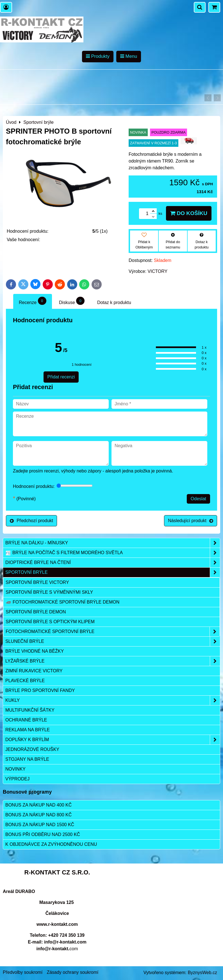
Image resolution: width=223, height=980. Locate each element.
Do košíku (189, 213)
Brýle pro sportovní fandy (40, 690)
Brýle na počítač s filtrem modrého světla (113, 553)
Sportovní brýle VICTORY (37, 582)
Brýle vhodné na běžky (35, 651)
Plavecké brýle (25, 681)
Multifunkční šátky (30, 710)
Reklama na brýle (28, 730)
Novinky (15, 769)
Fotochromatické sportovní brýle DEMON (62, 602)
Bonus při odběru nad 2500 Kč (43, 834)
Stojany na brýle (27, 759)
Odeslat (198, 499)
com (57, 949)
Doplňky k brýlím (113, 740)
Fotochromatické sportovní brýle (113, 632)
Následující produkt (191, 521)
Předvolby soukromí (23, 972)
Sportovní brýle (113, 572)
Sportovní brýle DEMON (36, 612)
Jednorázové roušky (32, 749)
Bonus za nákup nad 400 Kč (38, 805)
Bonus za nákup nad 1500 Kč (40, 825)
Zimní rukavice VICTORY (34, 671)
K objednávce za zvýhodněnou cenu (51, 844)
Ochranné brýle (26, 720)
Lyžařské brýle (113, 661)
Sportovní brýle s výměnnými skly (49, 592)
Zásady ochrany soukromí (72, 972)
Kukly (113, 700)
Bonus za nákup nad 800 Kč (38, 815)
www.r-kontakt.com (57, 924)
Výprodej (17, 779)
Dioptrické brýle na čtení (113, 563)
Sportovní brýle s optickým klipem (50, 622)
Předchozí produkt (31, 521)
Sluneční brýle (113, 641)
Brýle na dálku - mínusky (113, 543)
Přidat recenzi (61, 377)
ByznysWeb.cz (202, 973)
